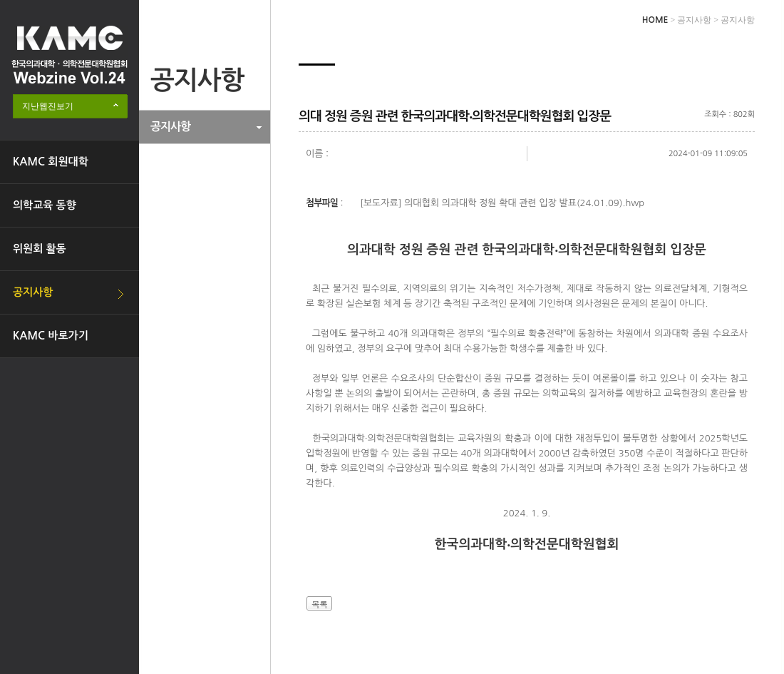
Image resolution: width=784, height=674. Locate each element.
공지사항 (33, 292)
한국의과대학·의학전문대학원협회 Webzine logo (69, 55)
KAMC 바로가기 (51, 336)
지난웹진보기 (48, 106)
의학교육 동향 (45, 205)
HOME (655, 20)
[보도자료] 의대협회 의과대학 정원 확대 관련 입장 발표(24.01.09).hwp (502, 203)
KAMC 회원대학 (51, 162)
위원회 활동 (40, 249)
